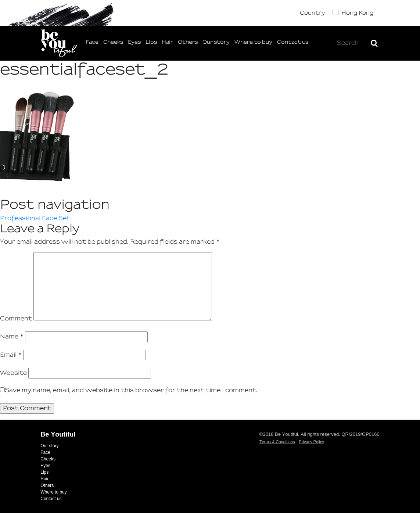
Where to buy (253, 42)
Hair (167, 42)
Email (11, 355)
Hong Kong (357, 13)
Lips (151, 42)
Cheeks (113, 42)
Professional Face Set (35, 218)
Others (188, 42)
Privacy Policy (312, 442)
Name (12, 336)
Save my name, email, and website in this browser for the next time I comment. (131, 390)
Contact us (293, 42)
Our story (216, 42)
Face (92, 42)
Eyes (134, 42)
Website (13, 373)
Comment (16, 318)
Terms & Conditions (277, 442)
